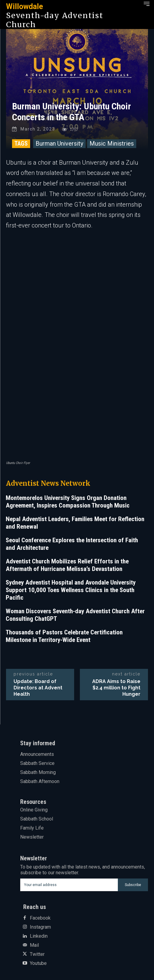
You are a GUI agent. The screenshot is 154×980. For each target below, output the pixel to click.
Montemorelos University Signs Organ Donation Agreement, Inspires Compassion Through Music (68, 502)
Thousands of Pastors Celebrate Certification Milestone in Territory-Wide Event (64, 636)
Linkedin (39, 936)
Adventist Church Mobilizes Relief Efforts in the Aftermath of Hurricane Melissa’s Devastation (67, 565)
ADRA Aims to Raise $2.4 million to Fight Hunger (116, 688)
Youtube (38, 963)
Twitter (37, 954)
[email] (69, 885)
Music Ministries (112, 143)
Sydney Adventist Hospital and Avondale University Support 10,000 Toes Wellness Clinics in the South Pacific (71, 590)
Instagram (40, 927)
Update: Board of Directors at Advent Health (38, 688)
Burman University (59, 143)
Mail (34, 945)
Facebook (40, 918)
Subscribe (133, 885)
